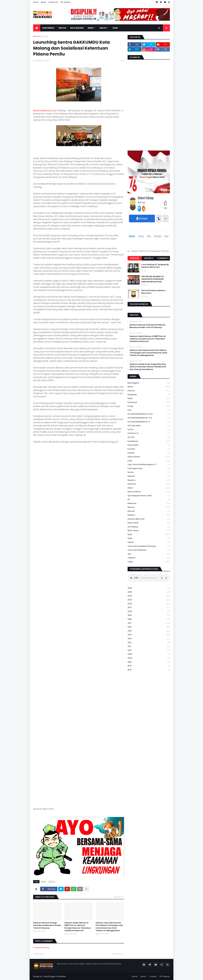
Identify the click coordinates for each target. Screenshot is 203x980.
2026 (149, 588)
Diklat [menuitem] (103, 28)
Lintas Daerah (149, 457)
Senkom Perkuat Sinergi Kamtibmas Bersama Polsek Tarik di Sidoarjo (47, 925)
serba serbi (149, 523)
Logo (149, 461)
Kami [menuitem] (115, 28)
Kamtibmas (149, 441)
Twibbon (149, 558)
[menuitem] (37, 28)
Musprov (149, 480)
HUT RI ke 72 (149, 433)
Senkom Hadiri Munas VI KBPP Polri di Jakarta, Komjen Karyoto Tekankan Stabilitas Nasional (78, 927)
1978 (149, 666)
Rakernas (149, 503)
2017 (149, 623)
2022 (149, 604)
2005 (149, 654)
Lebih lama (118, 954)
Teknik (149, 542)
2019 (149, 615)
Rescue (149, 507)
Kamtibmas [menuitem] (48, 28)
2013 (149, 639)
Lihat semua (119, 897)
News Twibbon (149, 492)
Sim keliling (149, 527)
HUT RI (149, 430)
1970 (149, 670)
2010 (149, 650)
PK (149, 500)
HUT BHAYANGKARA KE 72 (149, 422)
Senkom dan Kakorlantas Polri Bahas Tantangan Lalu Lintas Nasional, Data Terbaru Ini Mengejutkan (109, 927)
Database (149, 395)
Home (36, 2)
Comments (163, 258)
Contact (153, 976)
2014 (149, 635)
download (149, 402)
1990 (149, 662)
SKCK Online (149, 531)
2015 (149, 631)
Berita (46, 36)
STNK (149, 539)
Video (149, 562)
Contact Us (53, 2)
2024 (149, 596)
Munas (149, 472)
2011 (149, 646)
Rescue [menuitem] (62, 28)
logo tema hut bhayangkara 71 (149, 465)
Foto (149, 410)
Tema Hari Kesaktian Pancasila (149, 546)
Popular (135, 258)
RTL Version (65, 2)
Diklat (149, 398)
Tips (149, 554)
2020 (149, 612)
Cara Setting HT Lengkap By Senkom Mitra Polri (155, 266)
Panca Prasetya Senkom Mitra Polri (153, 292)
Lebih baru (39, 954)
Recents (149, 258)
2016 (149, 627)
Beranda (37, 36)
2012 (149, 643)
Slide (149, 535)
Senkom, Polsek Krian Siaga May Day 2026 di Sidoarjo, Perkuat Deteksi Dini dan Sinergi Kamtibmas (148, 367)
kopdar (149, 453)
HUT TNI (149, 437)
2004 (149, 658)
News (149, 488)
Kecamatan (149, 445)
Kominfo (149, 449)
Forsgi (149, 406)
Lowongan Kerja (149, 469)
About (43, 2)
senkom (149, 515)
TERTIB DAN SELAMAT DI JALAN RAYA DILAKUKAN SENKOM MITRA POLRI (152, 279)
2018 (149, 619)
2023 (149, 600)
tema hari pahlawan (149, 550)
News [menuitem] (91, 28)
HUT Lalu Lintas (149, 426)
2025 (149, 592)
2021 (149, 608)
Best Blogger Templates (55, 976)
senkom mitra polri (149, 519)
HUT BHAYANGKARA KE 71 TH (149, 418)
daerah (52, 882)
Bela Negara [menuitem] (77, 28)
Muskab (149, 476)
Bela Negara (149, 383)
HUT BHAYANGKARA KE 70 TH (149, 414)
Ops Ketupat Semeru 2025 (149, 496)
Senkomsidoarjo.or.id (44, 111)
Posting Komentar (41, 948)
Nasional (149, 484)
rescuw (149, 511)
